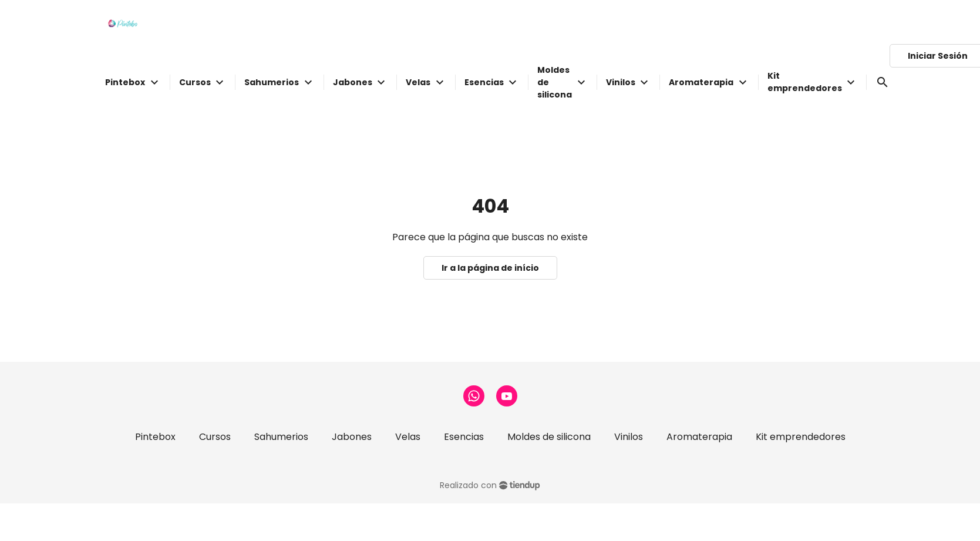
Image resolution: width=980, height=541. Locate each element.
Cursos (215, 437)
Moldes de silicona (549, 437)
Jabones (352, 437)
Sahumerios (281, 437)
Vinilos (629, 437)
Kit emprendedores (801, 437)
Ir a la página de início (490, 268)
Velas (408, 437)
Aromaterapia (699, 437)
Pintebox (155, 437)
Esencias (464, 437)
